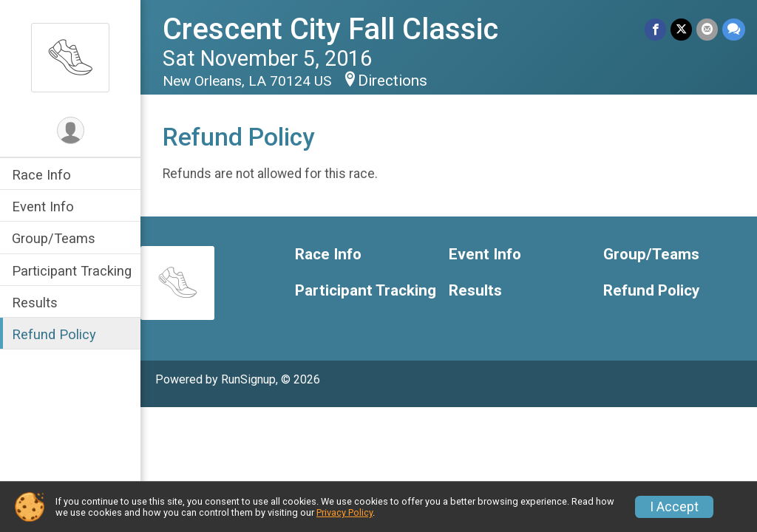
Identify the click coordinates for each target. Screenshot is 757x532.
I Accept (674, 507)
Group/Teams (54, 238)
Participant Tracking (72, 271)
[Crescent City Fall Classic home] (70, 57)
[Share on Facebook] (655, 29)
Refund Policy (54, 334)
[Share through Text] (734, 29)
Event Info (43, 207)
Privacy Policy (344, 512)
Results (35, 303)
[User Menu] (71, 130)
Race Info (41, 175)
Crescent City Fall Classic (330, 29)
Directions (393, 81)
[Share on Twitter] (681, 29)
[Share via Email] (707, 29)
